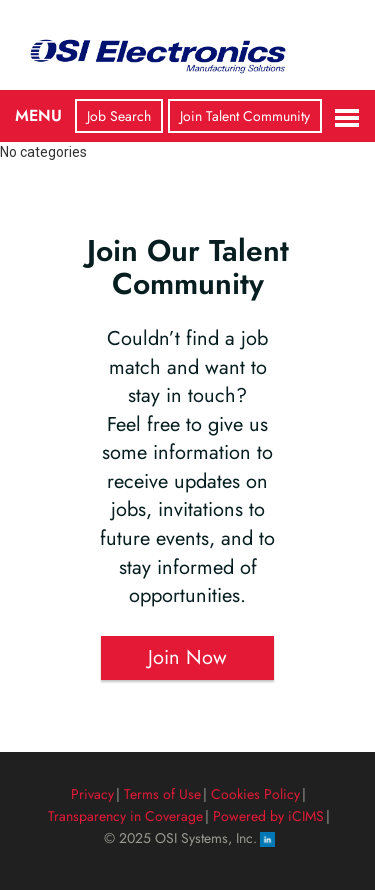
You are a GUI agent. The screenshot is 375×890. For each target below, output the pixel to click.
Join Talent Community (245, 116)
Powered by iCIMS (268, 816)
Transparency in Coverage (125, 816)
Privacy (92, 794)
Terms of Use (162, 794)
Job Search (119, 116)
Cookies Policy (255, 794)
